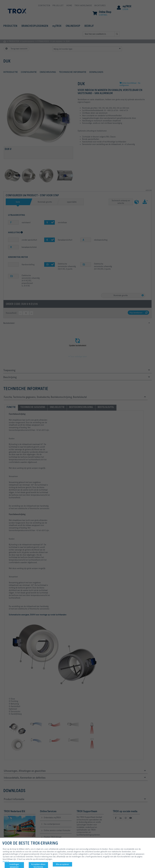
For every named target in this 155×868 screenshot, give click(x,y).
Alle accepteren (62, 864)
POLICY (6, 862)
